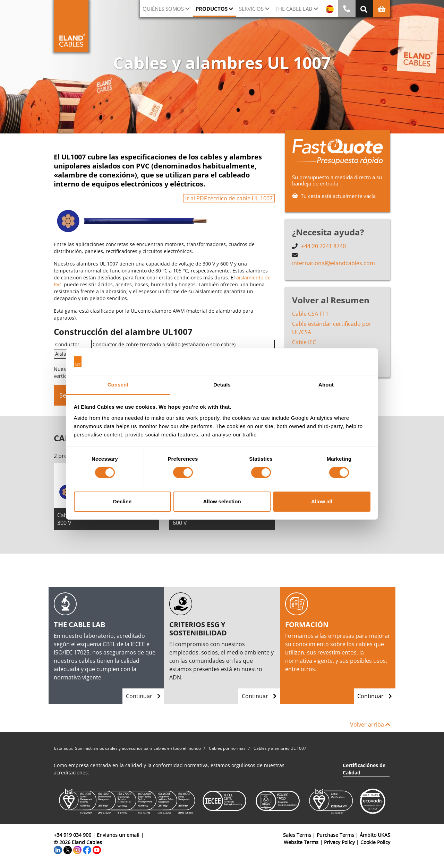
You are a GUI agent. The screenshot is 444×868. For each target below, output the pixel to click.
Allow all (322, 501)
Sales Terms (297, 835)
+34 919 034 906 (72, 835)
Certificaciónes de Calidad (364, 769)
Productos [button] (212, 9)
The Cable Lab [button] (294, 9)
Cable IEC (304, 342)
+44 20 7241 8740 (323, 246)
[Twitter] (68, 849)
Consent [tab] (118, 384)
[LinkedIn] (58, 849)
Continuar (143, 696)
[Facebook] (87, 849)
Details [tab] (222, 384)
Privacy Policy (339, 842)
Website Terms (301, 842)
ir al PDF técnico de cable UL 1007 (229, 198)
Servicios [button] (251, 9)
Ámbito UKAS (375, 835)
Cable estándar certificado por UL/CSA (332, 328)
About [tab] (326, 384)
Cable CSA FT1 (310, 313)
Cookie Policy (375, 842)
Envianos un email (118, 835)
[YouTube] (97, 849)
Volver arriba (370, 724)
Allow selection (222, 501)
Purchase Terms (335, 835)
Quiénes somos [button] (163, 9)
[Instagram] (77, 849)
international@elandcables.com (334, 263)
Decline (122, 501)
